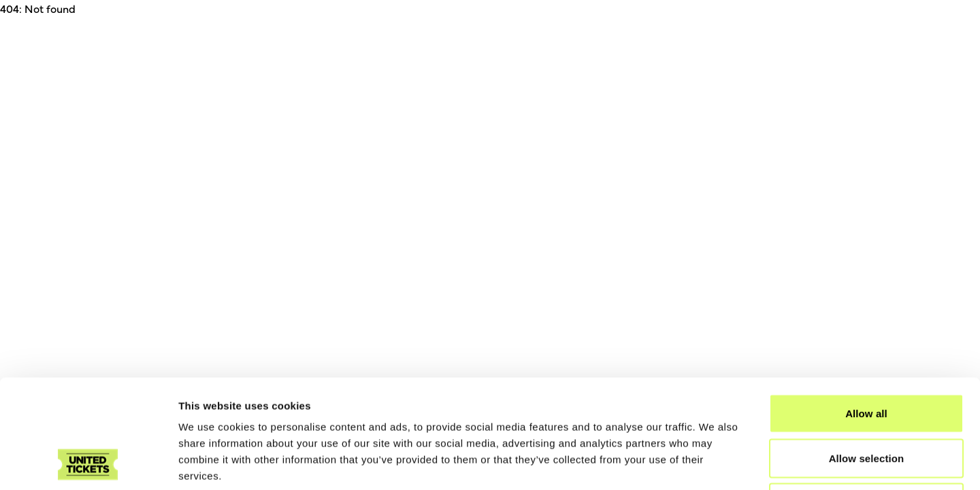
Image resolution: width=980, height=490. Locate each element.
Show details (714, 463)
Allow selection (867, 356)
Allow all (866, 311)
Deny (866, 401)
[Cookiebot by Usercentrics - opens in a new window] (88, 463)
